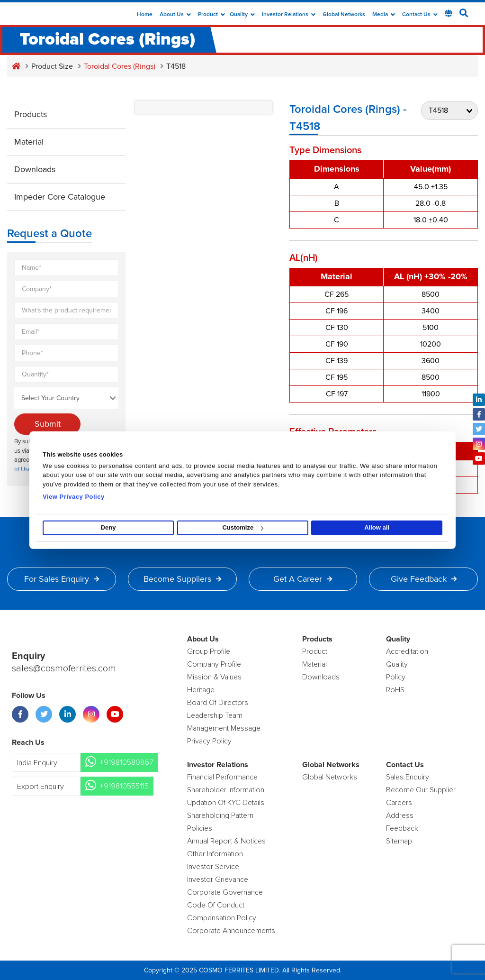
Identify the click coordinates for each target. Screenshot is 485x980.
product (315, 651)
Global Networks (344, 15)
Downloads (35, 169)
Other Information (215, 854)
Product (211, 15)
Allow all (377, 527)
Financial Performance (222, 777)
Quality (242, 15)
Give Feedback (424, 579)
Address (400, 815)
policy (396, 677)
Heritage (201, 690)
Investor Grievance (218, 879)
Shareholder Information (226, 790)
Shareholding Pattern (220, 815)
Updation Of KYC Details (226, 803)
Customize (243, 527)
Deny (108, 527)
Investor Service (213, 867)
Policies (200, 828)
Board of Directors (218, 703)
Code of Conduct (216, 905)
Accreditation (407, 651)
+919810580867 (126, 762)
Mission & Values (214, 677)
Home (145, 15)
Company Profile (214, 664)
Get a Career (303, 579)
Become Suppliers (182, 579)
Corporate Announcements (231, 931)
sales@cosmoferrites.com (64, 669)
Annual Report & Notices (226, 841)
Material (29, 142)
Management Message (224, 728)
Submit (48, 424)
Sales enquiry (408, 777)
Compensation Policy (222, 918)
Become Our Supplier (421, 790)
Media (384, 15)
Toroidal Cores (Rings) (120, 66)
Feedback (402, 828)
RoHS (395, 690)
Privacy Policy (209, 741)
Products (31, 114)
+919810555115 (124, 786)
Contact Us (420, 15)
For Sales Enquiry (62, 579)
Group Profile (209, 651)
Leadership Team (215, 715)
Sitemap (399, 841)
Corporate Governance (225, 892)
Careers (399, 803)
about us (175, 15)
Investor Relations (289, 15)
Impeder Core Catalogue (60, 197)
